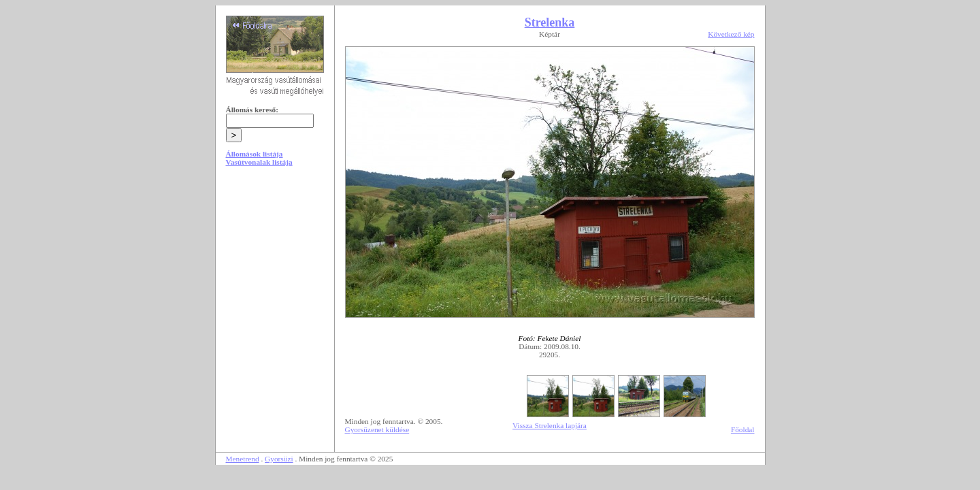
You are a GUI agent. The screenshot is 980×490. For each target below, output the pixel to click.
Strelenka (550, 22)
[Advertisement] (275, 280)
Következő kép (731, 34)
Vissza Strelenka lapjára (550, 425)
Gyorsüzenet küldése (377, 429)
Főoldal (743, 429)
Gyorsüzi (279, 459)
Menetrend (243, 459)
